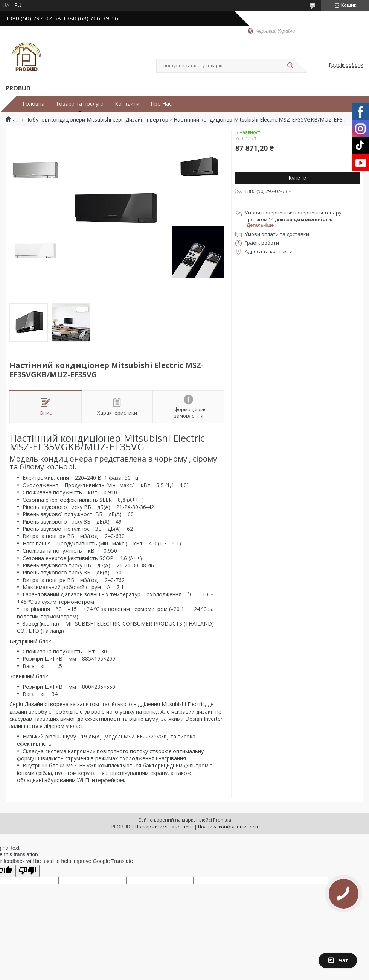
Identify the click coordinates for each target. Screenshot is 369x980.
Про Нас (161, 104)
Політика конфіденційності (228, 827)
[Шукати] (290, 66)
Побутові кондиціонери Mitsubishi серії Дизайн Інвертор (97, 120)
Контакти (127, 104)
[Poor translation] (27, 871)
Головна (34, 104)
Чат (338, 960)
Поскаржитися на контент (164, 827)
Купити (297, 178)
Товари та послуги (80, 104)
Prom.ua (222, 820)
